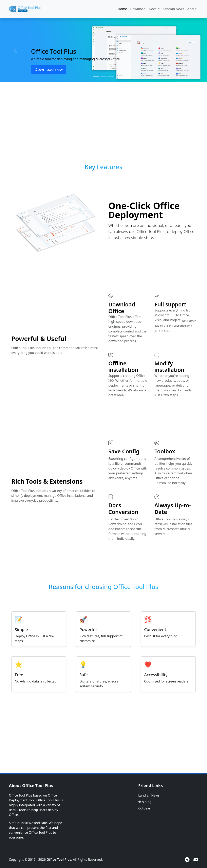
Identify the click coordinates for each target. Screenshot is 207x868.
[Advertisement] (103, 115)
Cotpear (144, 808)
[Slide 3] (111, 77)
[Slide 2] (103, 77)
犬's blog (145, 802)
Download (138, 9)
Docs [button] (153, 9)
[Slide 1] (96, 77)
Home (123, 9)
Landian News (173, 9)
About (192, 9)
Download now (49, 69)
